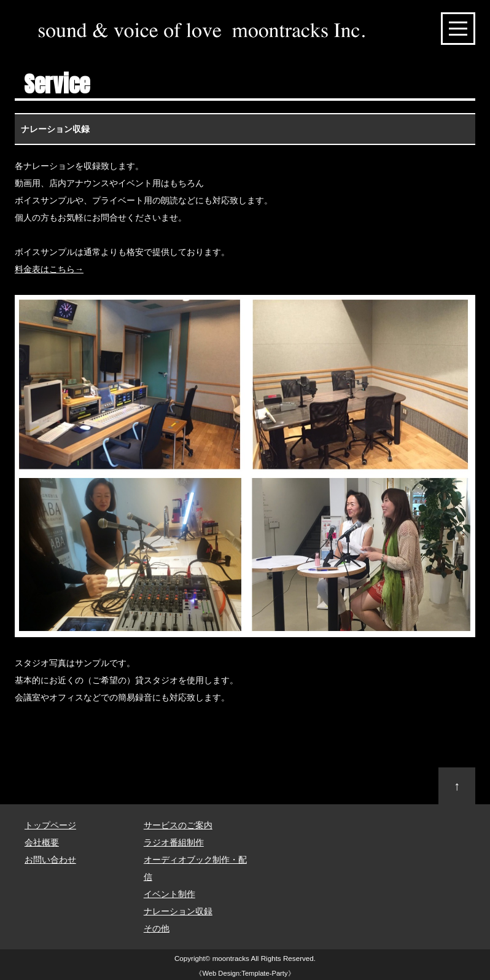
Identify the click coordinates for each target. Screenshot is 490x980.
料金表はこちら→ (49, 269)
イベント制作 (169, 894)
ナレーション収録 (178, 911)
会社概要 (42, 842)
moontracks (231, 958)
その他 (157, 928)
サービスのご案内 (178, 825)
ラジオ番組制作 (174, 842)
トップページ (50, 825)
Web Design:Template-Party (245, 973)
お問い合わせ (50, 860)
